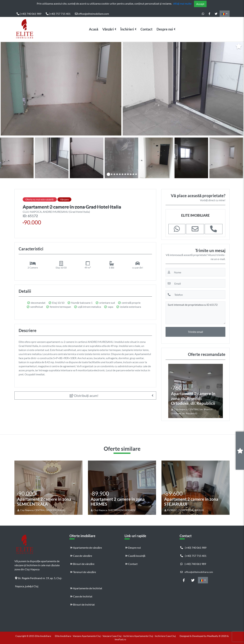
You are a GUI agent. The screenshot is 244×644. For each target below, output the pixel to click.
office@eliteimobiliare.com (92, 14)
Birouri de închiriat (82, 604)
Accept (200, 4)
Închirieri (127, 29)
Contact (146, 29)
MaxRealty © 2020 (217, 636)
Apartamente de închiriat (86, 588)
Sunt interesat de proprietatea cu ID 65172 (195, 313)
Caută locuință (135, 556)
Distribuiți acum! (84, 396)
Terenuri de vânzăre (83, 572)
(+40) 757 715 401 (58, 14)
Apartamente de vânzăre (86, 548)
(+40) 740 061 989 (29, 14)
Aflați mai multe (182, 3)
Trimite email (195, 332)
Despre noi (165, 29)
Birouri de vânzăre (82, 564)
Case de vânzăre (81, 556)
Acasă (94, 29)
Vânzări (108, 29)
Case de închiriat (81, 596)
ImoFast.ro (120, 639)
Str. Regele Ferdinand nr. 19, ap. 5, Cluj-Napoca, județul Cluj (39, 579)
